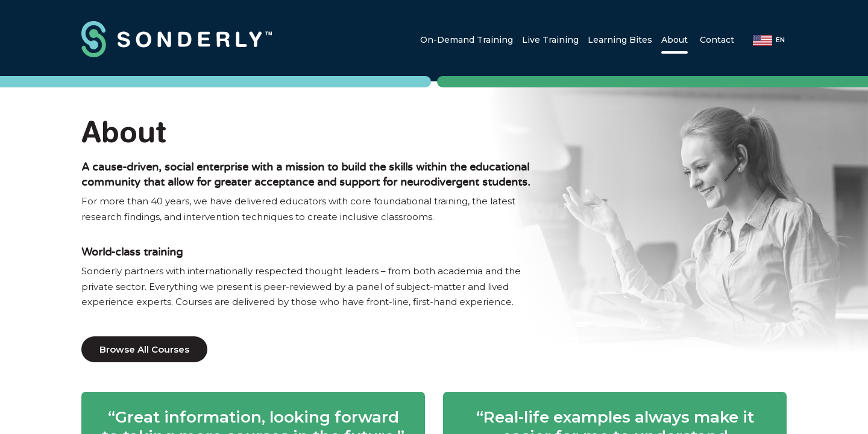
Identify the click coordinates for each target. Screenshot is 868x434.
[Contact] (717, 40)
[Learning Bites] (620, 40)
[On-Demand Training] (467, 40)
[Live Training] (550, 40)
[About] (675, 40)
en (780, 40)
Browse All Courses (144, 349)
